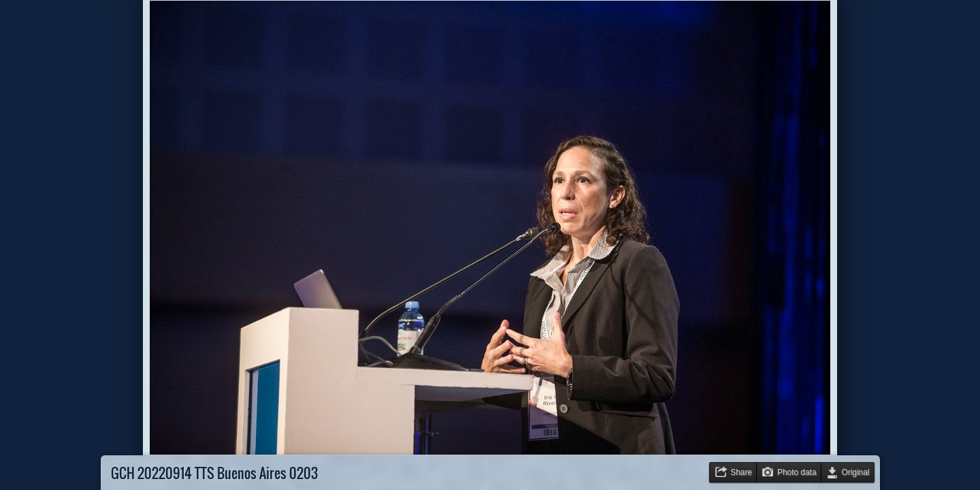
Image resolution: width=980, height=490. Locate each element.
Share (741, 472)
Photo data (797, 472)
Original (856, 472)
